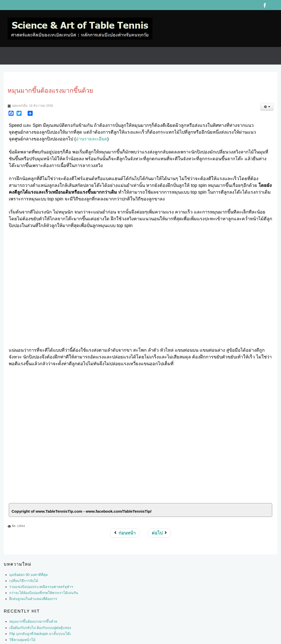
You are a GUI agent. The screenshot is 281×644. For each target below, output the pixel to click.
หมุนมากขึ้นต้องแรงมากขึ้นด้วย (33, 621)
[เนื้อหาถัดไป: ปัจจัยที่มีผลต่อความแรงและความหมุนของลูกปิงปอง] (159, 533)
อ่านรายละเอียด (92, 139)
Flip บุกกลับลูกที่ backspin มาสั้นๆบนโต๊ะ (40, 634)
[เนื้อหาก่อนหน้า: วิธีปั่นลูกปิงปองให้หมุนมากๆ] (125, 533)
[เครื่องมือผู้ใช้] (267, 107)
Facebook (265, 5)
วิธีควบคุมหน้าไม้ (22, 640)
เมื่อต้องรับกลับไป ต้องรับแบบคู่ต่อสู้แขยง (40, 628)
